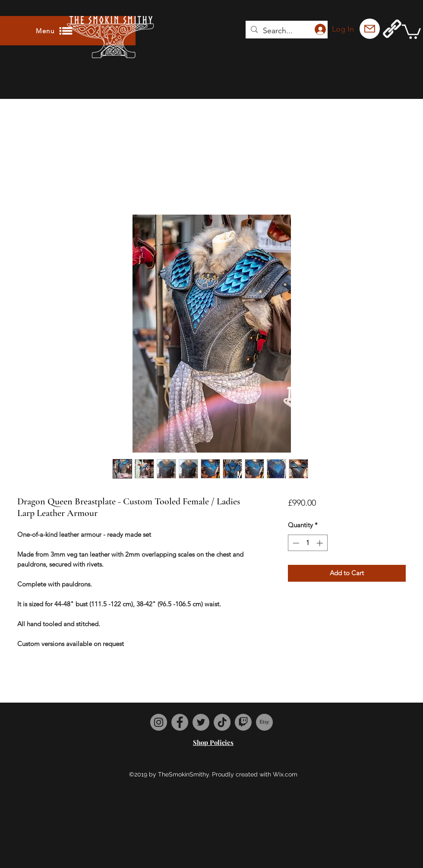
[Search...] (286, 31)
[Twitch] (243, 722)
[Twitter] (201, 722)
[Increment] (320, 543)
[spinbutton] (308, 543)
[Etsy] (264, 722)
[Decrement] (295, 543)
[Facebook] (180, 722)
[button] (411, 31)
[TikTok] (222, 722)
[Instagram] (159, 722)
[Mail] (370, 29)
